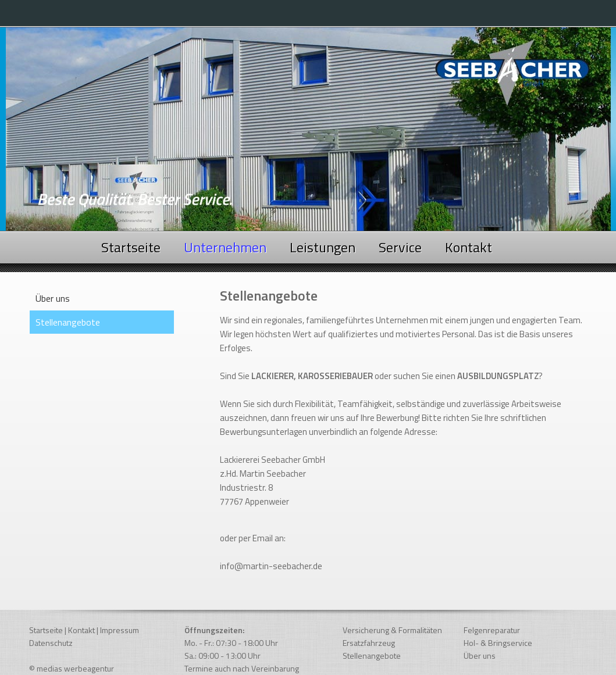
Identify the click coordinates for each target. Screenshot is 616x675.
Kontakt (469, 247)
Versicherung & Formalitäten (392, 630)
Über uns (53, 298)
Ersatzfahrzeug (369, 643)
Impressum (120, 630)
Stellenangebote (372, 656)
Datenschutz (51, 643)
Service (400, 247)
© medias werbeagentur (72, 668)
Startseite (131, 247)
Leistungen (323, 247)
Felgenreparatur (492, 630)
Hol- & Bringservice (498, 643)
